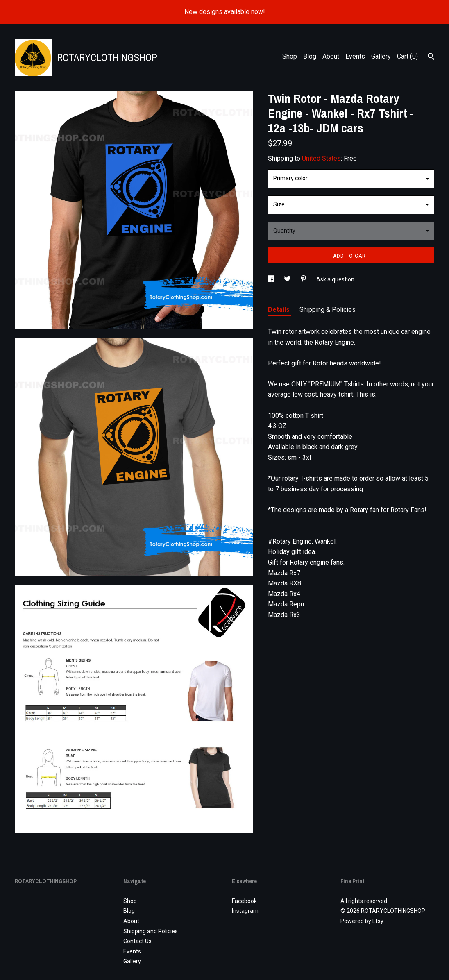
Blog (310, 56)
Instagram (245, 911)
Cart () (407, 56)
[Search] (431, 57)
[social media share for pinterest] (304, 279)
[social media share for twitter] (288, 279)
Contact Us (137, 941)
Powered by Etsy (362, 921)
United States (321, 158)
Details (280, 310)
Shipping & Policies (328, 310)
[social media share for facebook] (272, 279)
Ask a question (335, 279)
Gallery (381, 56)
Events (355, 56)
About (331, 56)
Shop (290, 56)
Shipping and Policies (151, 931)
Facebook (244, 901)
